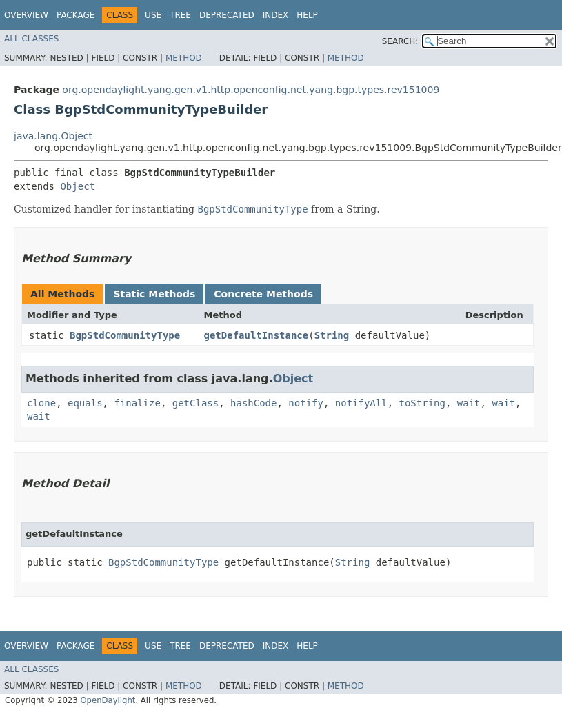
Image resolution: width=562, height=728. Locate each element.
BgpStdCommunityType (125, 335)
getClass (195, 403)
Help (307, 15)
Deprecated (227, 15)
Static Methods (154, 294)
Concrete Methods (263, 294)
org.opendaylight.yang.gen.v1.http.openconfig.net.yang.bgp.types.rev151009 (251, 90)
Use (153, 15)
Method (184, 58)
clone (41, 403)
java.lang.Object (53, 136)
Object (78, 186)
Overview (26, 15)
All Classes (31, 39)
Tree (180, 15)
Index (276, 15)
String (332, 335)
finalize (137, 403)
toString (422, 403)
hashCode (253, 403)
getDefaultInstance (257, 335)
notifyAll (361, 403)
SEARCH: (400, 41)
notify (306, 403)
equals (85, 403)
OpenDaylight (108, 700)
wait (469, 403)
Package (76, 15)
